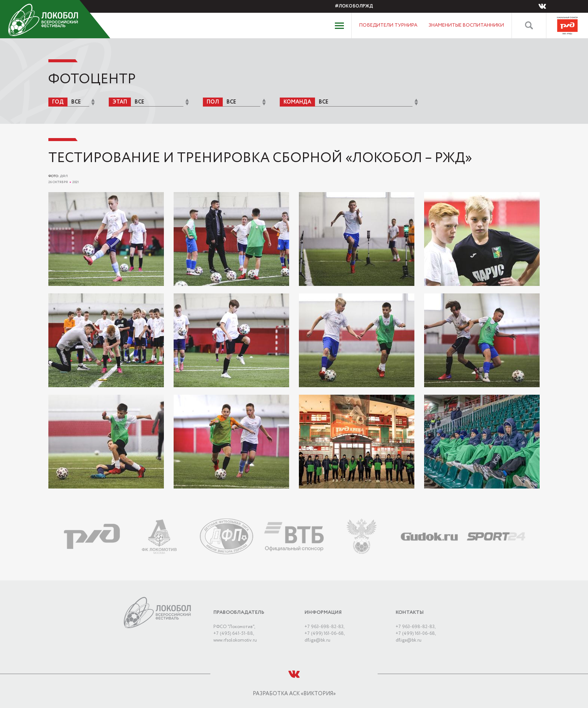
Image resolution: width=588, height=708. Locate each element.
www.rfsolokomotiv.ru (235, 640)
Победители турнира (388, 25)
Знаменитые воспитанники (466, 25)
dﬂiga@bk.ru (317, 640)
